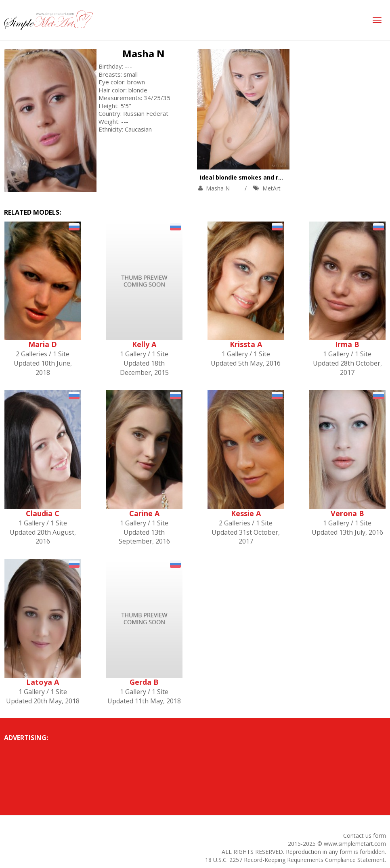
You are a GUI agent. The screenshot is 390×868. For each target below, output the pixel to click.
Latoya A (43, 682)
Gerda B (144, 682)
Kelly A (144, 344)
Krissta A (246, 344)
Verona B (347, 513)
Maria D (43, 344)
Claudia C (43, 513)
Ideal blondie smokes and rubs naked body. (263, 177)
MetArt (272, 188)
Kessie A (246, 513)
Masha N (144, 53)
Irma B (347, 344)
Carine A (144, 513)
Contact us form (365, 836)
